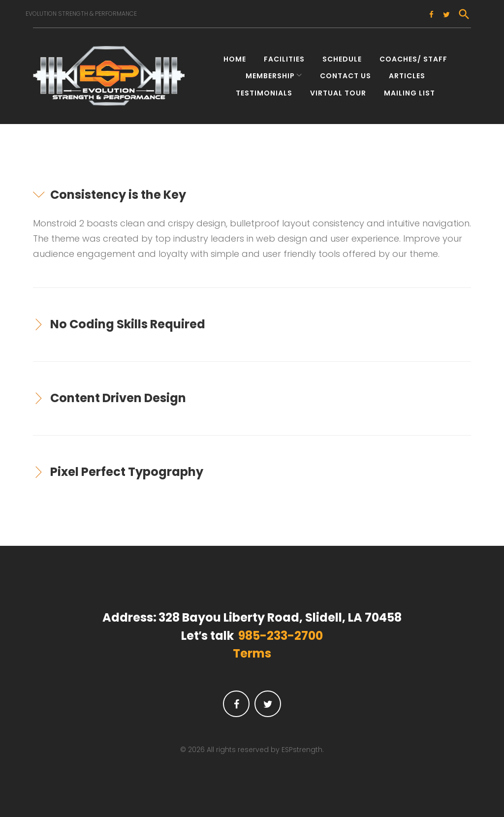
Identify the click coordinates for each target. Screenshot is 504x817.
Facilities (284, 56)
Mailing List (409, 90)
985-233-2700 (281, 632)
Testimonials (264, 90)
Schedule (342, 56)
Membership (270, 73)
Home (235, 56)
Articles (407, 73)
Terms (252, 651)
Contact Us (346, 73)
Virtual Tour (338, 90)
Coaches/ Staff (413, 56)
